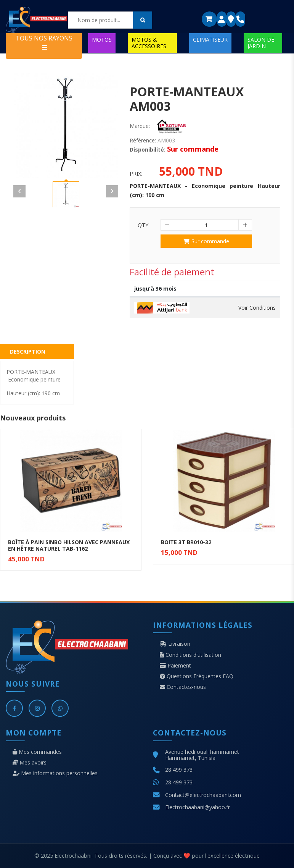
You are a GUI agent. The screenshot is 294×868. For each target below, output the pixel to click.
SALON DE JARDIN (261, 43)
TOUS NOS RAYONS (44, 42)
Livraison (175, 644)
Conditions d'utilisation (190, 655)
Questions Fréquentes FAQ (197, 676)
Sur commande (206, 241)
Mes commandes (37, 752)
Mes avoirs (30, 763)
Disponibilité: (148, 150)
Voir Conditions (257, 308)
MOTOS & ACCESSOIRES (149, 43)
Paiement (175, 666)
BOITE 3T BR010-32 (186, 542)
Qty (143, 225)
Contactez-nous (183, 687)
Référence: (143, 141)
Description (28, 352)
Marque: (140, 126)
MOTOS (102, 40)
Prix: (136, 174)
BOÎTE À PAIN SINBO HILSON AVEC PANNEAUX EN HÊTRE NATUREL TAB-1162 (69, 545)
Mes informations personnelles (55, 773)
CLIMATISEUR (210, 40)
